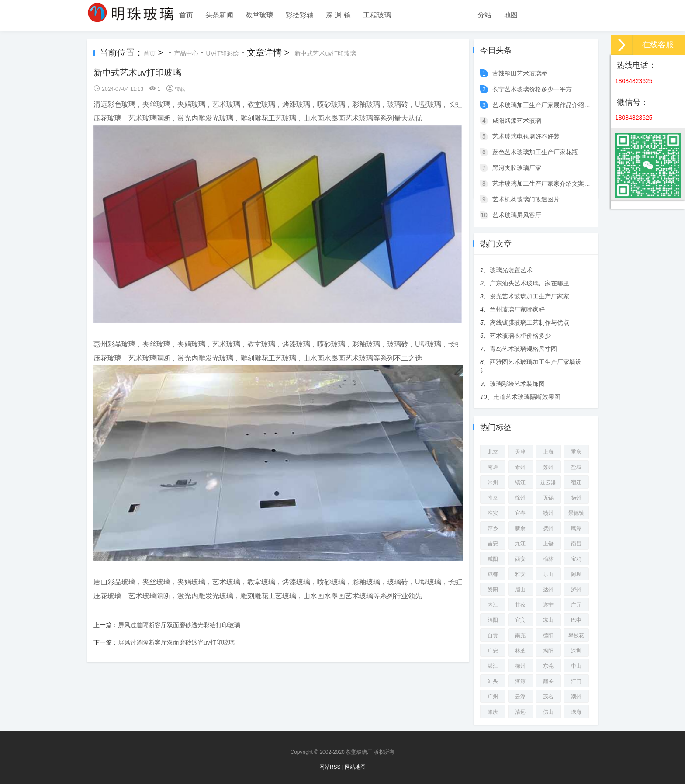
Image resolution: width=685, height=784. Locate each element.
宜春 (520, 513)
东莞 (548, 666)
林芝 (520, 651)
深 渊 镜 (338, 15)
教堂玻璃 (259, 15)
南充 (520, 635)
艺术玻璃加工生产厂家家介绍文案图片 (544, 184)
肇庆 (493, 712)
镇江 (520, 482)
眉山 (520, 590)
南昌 (576, 544)
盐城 (576, 467)
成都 (493, 574)
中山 (576, 666)
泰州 (520, 467)
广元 (576, 605)
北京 (493, 452)
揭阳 (548, 651)
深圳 (576, 651)
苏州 (548, 467)
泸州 (576, 590)
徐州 (520, 498)
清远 (520, 712)
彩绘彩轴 (300, 15)
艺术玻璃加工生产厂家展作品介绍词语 (544, 105)
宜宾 (520, 620)
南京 (493, 498)
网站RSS (330, 767)
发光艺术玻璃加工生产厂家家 (529, 296)
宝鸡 (576, 559)
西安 (520, 559)
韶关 (548, 681)
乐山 (548, 574)
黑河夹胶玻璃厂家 (517, 168)
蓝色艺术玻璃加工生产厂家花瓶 (535, 152)
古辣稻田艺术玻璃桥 (520, 73)
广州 (493, 697)
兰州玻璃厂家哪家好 (517, 309)
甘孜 (520, 605)
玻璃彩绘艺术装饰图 (517, 384)
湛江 (493, 666)
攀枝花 (576, 635)
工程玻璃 (377, 15)
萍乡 (493, 528)
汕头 (493, 681)
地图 (511, 15)
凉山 (548, 620)
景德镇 (576, 513)
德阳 (548, 635)
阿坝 (576, 574)
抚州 (548, 528)
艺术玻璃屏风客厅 (517, 215)
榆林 (548, 559)
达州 (548, 590)
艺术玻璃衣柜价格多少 (520, 336)
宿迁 (576, 482)
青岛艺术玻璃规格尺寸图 (523, 349)
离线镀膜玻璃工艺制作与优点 (529, 323)
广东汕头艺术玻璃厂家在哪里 (529, 283)
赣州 (548, 513)
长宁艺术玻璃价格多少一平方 (532, 89)
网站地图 (355, 767)
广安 (493, 651)
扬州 (576, 498)
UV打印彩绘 (223, 53)
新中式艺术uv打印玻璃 (325, 53)
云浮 (520, 697)
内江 (493, 605)
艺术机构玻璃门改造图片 (526, 199)
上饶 (548, 544)
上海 (548, 452)
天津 (520, 452)
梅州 (520, 666)
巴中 (576, 620)
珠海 (576, 712)
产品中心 (186, 53)
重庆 (576, 452)
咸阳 (493, 559)
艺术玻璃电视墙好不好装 (526, 136)
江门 (576, 681)
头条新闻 (219, 15)
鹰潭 (576, 528)
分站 (484, 15)
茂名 (548, 697)
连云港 (548, 482)
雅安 (520, 574)
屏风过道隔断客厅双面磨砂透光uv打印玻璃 (176, 642)
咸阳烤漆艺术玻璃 (517, 121)
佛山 (548, 712)
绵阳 (493, 620)
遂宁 (548, 605)
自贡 (493, 635)
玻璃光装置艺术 (511, 270)
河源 (520, 681)
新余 (520, 528)
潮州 (576, 697)
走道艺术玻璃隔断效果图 (527, 397)
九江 (520, 544)
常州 (493, 482)
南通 (493, 467)
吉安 (493, 544)
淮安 (493, 513)
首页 (186, 15)
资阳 (493, 590)
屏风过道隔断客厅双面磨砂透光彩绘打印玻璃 (179, 625)
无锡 (548, 498)
